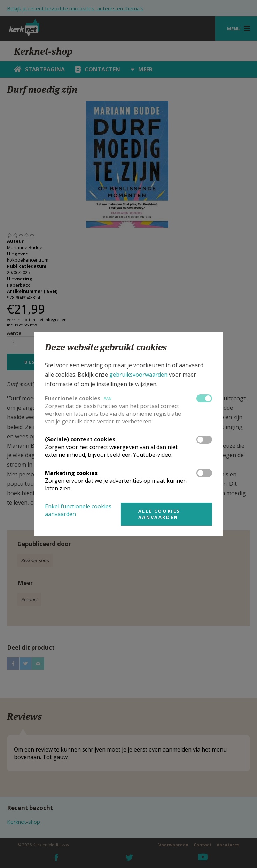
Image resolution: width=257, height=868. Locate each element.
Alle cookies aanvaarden (159, 514)
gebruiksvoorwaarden (138, 375)
